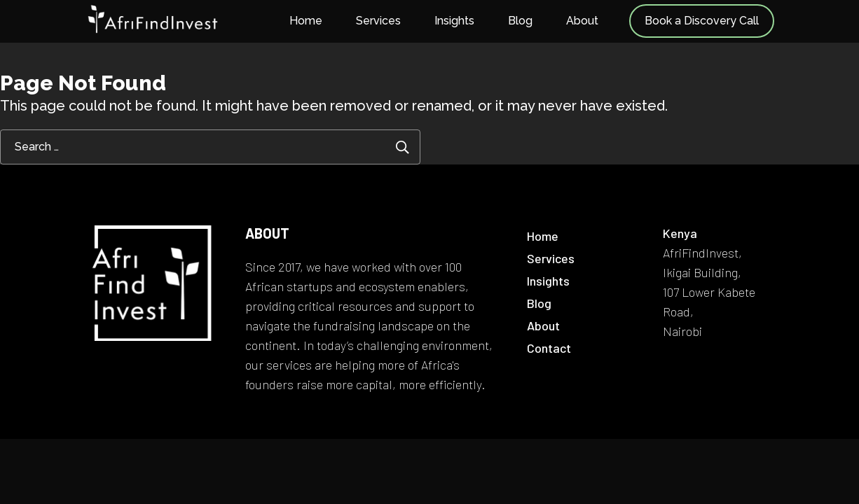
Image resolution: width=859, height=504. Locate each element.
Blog (520, 21)
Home (306, 21)
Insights (454, 21)
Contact (549, 348)
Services (378, 21)
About (582, 21)
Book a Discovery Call (702, 21)
